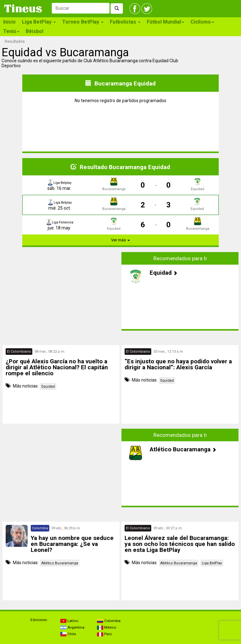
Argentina (72, 627)
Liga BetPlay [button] (39, 22)
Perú (104, 634)
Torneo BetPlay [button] (83, 22)
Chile (68, 634)
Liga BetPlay (212, 563)
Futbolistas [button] (125, 22)
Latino (69, 621)
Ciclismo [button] (202, 22)
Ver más (120, 240)
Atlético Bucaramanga (60, 563)
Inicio (9, 22)
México (107, 627)
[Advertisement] (61, 291)
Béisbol (35, 31)
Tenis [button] (11, 31)
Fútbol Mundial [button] (166, 22)
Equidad (48, 386)
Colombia (109, 621)
